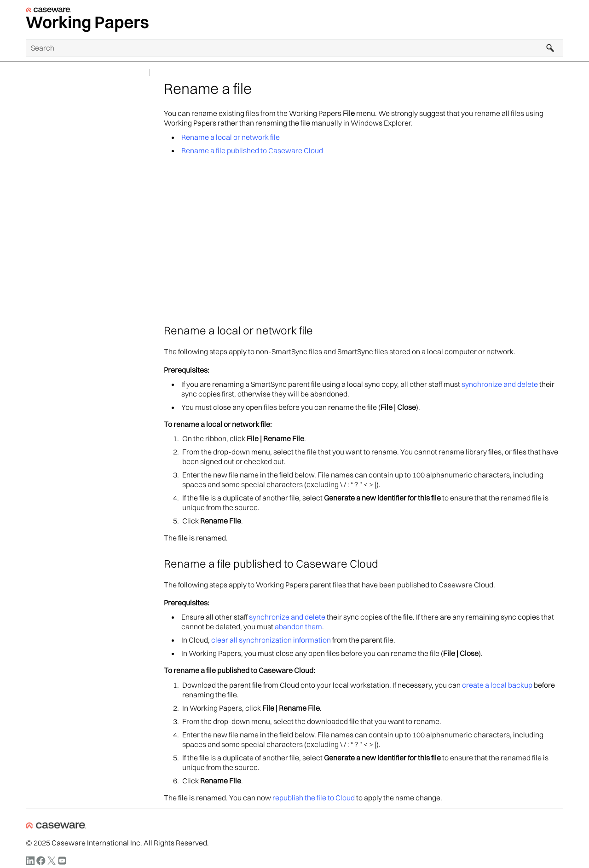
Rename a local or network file (231, 137)
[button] (550, 48)
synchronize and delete (500, 384)
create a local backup (497, 685)
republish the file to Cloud (314, 798)
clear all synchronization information (271, 640)
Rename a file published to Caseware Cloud (252, 150)
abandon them (298, 627)
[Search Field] (294, 48)
